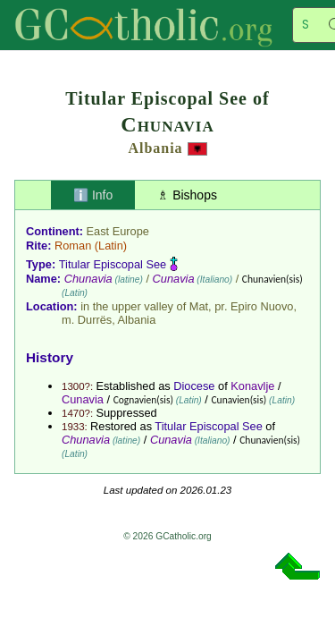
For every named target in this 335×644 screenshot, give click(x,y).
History (50, 357)
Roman (73, 246)
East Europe (118, 231)
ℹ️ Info (93, 195)
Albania (155, 148)
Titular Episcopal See (113, 264)
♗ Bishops (187, 195)
